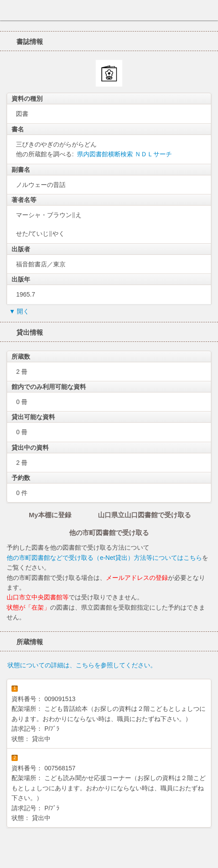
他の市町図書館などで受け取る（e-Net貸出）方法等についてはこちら (104, 558)
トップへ (209, 858)
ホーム (9, 10)
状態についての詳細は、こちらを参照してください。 (82, 665)
